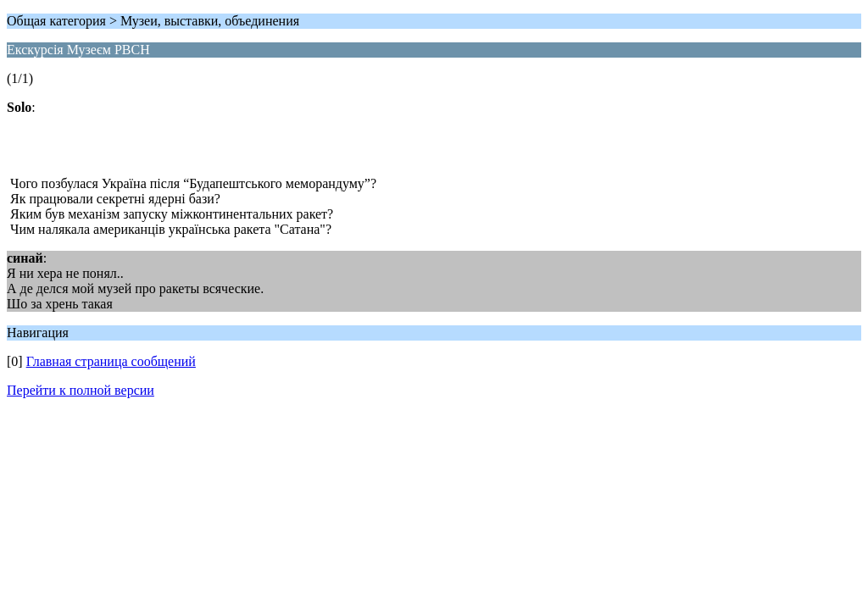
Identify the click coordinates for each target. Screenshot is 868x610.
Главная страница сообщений (111, 361)
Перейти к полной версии (81, 390)
